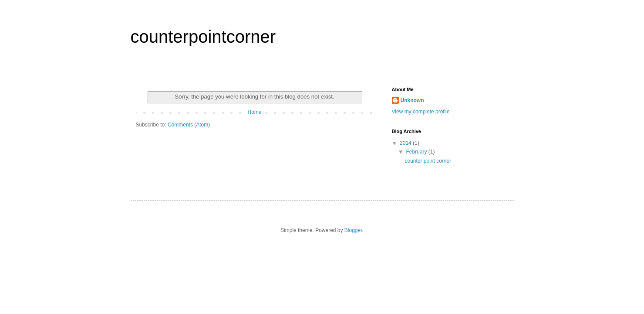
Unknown (412, 100)
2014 (406, 143)
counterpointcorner (203, 37)
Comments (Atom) (189, 125)
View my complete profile (421, 112)
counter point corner (428, 161)
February (417, 152)
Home (254, 112)
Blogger (353, 230)
